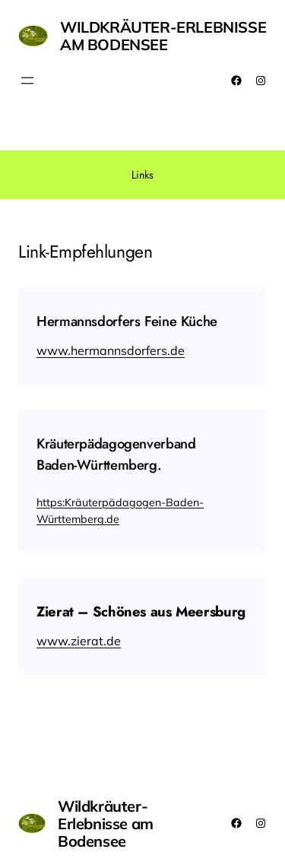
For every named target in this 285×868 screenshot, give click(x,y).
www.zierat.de (79, 641)
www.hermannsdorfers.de (111, 350)
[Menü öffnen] (27, 81)
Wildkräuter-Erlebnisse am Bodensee (163, 36)
